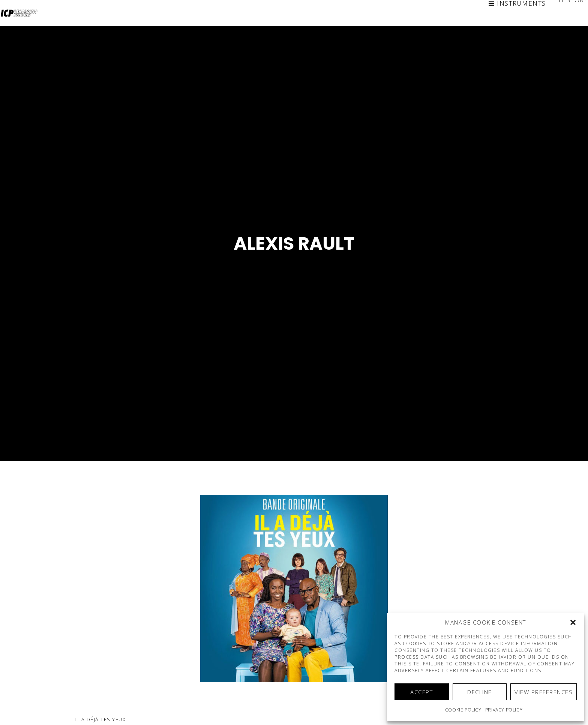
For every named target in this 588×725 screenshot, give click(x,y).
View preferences (544, 692)
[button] (573, 622)
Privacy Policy (504, 710)
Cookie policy (463, 710)
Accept (421, 692)
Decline (480, 692)
